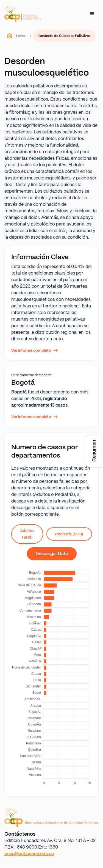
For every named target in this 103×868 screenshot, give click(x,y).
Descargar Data (52, 554)
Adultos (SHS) (27, 534)
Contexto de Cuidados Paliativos (64, 36)
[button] (92, 14)
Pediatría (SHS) (69, 534)
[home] (23, 14)
